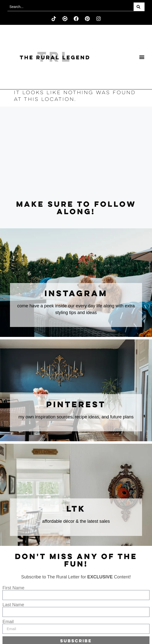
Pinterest (76, 405)
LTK (76, 509)
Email (8, 622)
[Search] (139, 7)
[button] (142, 57)
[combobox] (71, 7)
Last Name (13, 605)
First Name (13, 588)
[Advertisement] (76, 154)
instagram (76, 294)
